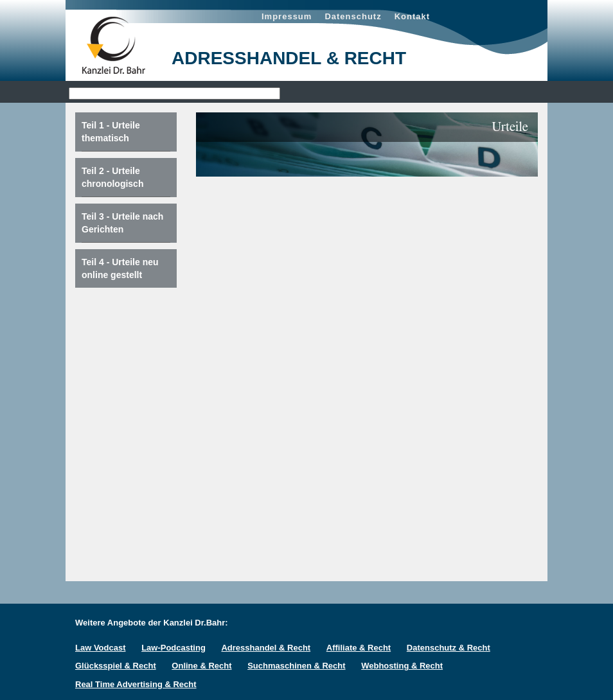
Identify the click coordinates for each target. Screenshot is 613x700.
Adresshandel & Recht (266, 648)
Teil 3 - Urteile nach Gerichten (122, 223)
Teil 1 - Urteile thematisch (111, 132)
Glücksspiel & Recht (116, 666)
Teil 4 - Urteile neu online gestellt (120, 268)
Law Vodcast (101, 648)
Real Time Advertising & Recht (136, 684)
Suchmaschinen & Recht (296, 666)
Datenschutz (353, 16)
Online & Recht (201, 666)
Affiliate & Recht (359, 648)
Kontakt (412, 16)
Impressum (287, 16)
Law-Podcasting (173, 648)
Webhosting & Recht (402, 666)
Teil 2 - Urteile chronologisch (112, 177)
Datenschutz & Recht (449, 648)
